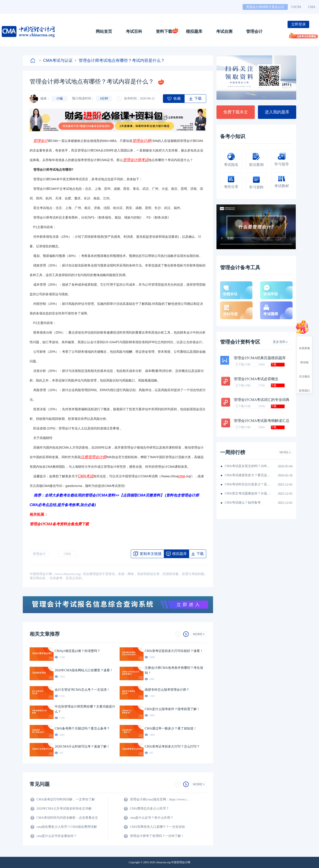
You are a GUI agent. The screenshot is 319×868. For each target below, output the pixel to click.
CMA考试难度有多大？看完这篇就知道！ (247, 475)
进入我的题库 (277, 112)
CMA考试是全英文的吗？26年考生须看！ (247, 466)
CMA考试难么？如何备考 (243, 503)
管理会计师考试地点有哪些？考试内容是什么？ (120, 60)
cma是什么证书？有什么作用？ (152, 818)
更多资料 (280, 342)
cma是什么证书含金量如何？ (57, 836)
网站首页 (104, 31)
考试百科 (134, 31)
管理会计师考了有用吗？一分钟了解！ (157, 836)
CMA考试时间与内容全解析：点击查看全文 (67, 818)
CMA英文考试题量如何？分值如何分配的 (247, 493)
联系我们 (304, 387)
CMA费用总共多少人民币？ (149, 809)
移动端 (304, 358)
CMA (312, 7)
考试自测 (224, 31)
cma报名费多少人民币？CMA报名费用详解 (67, 827)
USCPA (296, 7)
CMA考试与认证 (56, 60)
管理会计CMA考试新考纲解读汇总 (262, 421)
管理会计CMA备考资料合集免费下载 (59, 524)
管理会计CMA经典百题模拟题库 (260, 358)
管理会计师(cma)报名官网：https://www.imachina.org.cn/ (161, 799)
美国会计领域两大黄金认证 (265, 7)
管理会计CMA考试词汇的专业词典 (262, 400)
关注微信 (304, 372)
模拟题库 (194, 31)
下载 (274, 364)
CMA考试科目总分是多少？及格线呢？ (247, 484)
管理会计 (254, 31)
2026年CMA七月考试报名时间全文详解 (64, 809)
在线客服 (304, 344)
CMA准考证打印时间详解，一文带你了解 (66, 799)
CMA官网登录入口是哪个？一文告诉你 (157, 827)
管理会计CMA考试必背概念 (256, 379)
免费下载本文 (236, 112)
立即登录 (298, 24)
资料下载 (164, 31)
